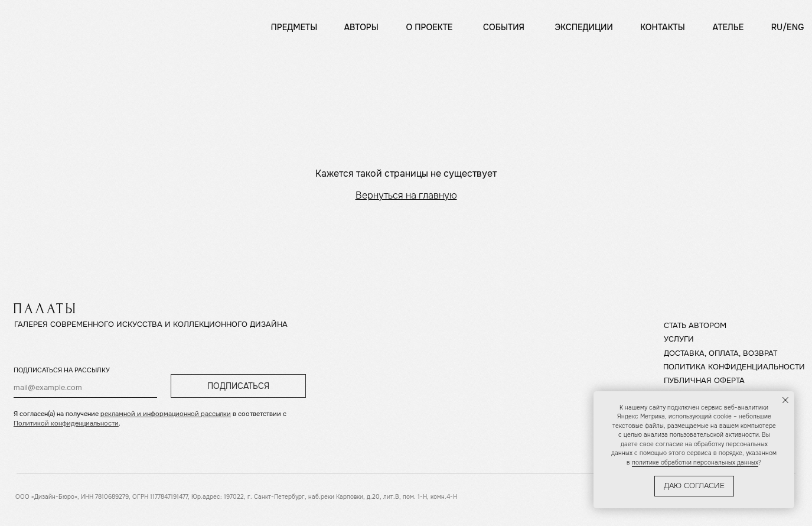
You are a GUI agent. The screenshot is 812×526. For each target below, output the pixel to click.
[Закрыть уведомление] (785, 400)
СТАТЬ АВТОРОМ (695, 326)
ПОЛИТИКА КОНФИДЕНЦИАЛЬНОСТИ (734, 367)
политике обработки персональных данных (695, 462)
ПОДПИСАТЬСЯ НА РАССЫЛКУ (62, 370)
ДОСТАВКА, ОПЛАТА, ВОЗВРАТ (720, 353)
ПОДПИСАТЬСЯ (238, 386)
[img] (47, 24)
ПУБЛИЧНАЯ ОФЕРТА (704, 381)
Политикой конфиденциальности (66, 423)
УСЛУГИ (679, 339)
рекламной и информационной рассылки (166, 414)
